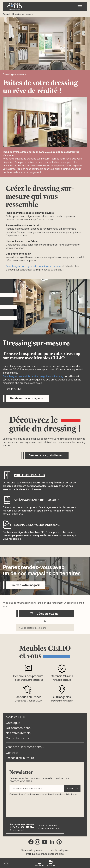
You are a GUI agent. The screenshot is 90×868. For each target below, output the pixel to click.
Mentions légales (60, 850)
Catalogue (13, 723)
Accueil (6, 14)
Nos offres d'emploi (19, 733)
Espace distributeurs (20, 758)
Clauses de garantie (32, 850)
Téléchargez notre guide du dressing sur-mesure (34, 266)
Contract (12, 753)
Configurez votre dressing (37, 525)
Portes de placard (29, 475)
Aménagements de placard (36, 500)
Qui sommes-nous (18, 728)
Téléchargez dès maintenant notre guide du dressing (33, 376)
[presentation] (32, 804)
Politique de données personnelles (45, 854)
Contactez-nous (17, 738)
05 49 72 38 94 (22, 827)
